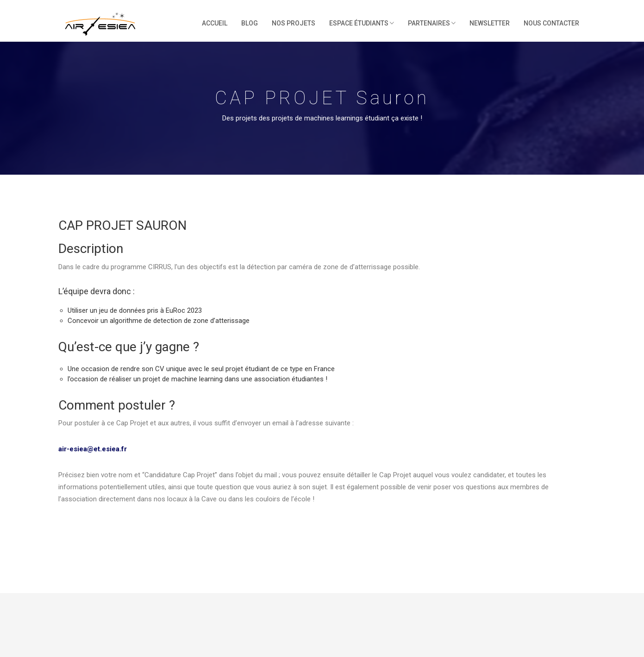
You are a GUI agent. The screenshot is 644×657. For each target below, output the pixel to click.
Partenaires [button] (432, 23)
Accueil (215, 23)
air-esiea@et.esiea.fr (93, 449)
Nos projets (294, 23)
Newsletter (490, 23)
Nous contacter (551, 23)
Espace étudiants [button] (362, 23)
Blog (250, 23)
